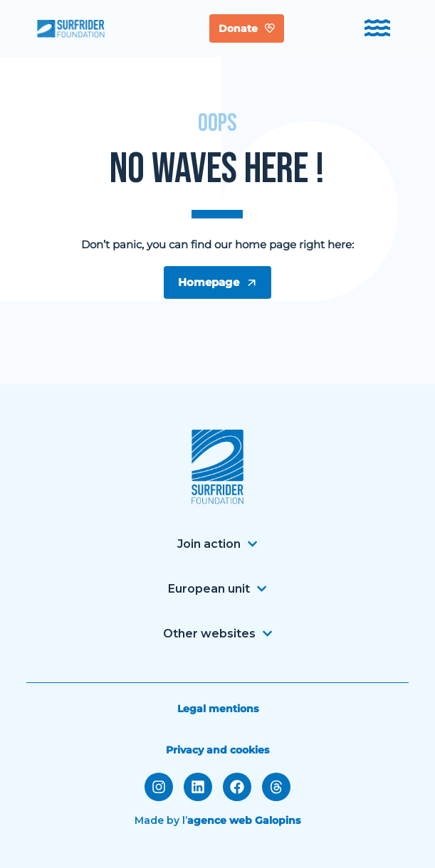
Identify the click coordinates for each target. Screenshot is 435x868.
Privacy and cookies (217, 750)
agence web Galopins (244, 820)
